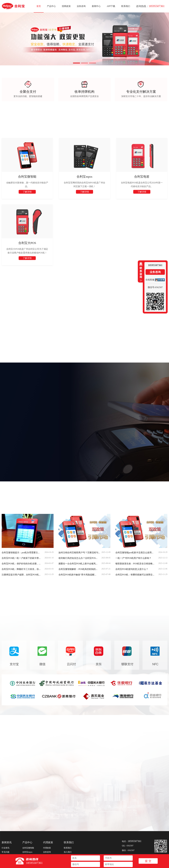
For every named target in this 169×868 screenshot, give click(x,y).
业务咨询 (81, 6)
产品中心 (51, 6)
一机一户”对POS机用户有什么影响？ (133, 558)
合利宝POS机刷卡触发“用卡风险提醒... (77, 575)
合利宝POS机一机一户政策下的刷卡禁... (21, 558)
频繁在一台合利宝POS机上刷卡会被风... (78, 564)
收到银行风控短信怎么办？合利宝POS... (78, 558)
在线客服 (150, 280)
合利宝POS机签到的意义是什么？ (132, 569)
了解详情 (27, 192)
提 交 (148, 861)
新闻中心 (96, 6)
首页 (39, 6)
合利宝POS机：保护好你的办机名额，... (21, 564)
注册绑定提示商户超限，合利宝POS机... (21, 575)
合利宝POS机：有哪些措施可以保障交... (135, 575)
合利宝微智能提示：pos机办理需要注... (21, 553)
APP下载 (111, 6)
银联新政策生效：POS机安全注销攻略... (135, 564)
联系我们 (126, 6)
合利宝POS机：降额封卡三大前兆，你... (21, 569)
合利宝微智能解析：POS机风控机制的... (78, 569)
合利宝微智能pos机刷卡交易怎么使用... (134, 553)
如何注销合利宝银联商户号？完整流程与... (79, 553)
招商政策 (66, 6)
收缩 (140, 272)
